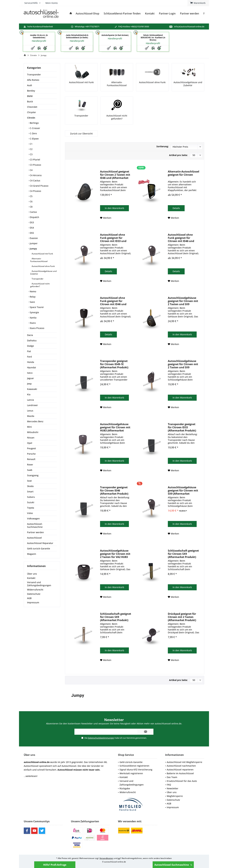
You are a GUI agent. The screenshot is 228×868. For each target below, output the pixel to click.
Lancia (30, 400)
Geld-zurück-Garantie (39, 548)
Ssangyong (33, 475)
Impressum (33, 602)
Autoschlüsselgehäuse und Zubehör (43, 272)
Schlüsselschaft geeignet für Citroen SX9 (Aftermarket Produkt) (183, 554)
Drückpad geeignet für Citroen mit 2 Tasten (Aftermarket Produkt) (182, 617)
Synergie (34, 312)
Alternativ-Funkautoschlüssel (39, 260)
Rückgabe (125, 788)
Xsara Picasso (37, 328)
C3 (31, 154)
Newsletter (173, 788)
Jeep (29, 384)
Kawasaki (32, 389)
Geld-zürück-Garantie (131, 762)
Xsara (32, 323)
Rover (30, 465)
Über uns (32, 574)
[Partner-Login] (167, 14)
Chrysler (32, 112)
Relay (32, 297)
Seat (29, 481)
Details (176, 208)
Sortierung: (163, 146)
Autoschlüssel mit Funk (42, 254)
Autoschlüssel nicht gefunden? (40, 285)
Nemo (33, 291)
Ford (29, 357)
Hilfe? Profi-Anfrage (55, 865)
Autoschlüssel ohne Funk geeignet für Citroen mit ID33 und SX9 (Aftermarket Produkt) (113, 238)
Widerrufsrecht (35, 590)
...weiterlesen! (31, 776)
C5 (31, 196)
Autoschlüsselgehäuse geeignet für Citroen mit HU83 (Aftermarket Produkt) (115, 427)
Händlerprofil (39, 41)
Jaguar (30, 378)
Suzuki (31, 502)
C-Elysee (34, 139)
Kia (29, 394)
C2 (31, 149)
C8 (31, 207)
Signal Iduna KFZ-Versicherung (136, 770)
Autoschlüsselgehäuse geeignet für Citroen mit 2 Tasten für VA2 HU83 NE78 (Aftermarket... (115, 554)
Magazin (32, 554)
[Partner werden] (190, 14)
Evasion (33, 238)
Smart (30, 492)
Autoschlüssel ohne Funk (43, 266)
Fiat (29, 351)
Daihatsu (32, 340)
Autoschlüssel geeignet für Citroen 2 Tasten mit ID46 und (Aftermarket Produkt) (115, 175)
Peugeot (31, 448)
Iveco (30, 373)
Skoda (30, 486)
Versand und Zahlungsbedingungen (39, 584)
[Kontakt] (150, 14)
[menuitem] (198, 3)
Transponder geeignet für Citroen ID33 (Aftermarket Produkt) (182, 427)
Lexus (30, 411)
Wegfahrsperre (175, 796)
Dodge (30, 346)
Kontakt (31, 578)
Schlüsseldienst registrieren (134, 766)
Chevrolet (32, 107)
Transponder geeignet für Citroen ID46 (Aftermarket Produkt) (114, 490)
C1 (31, 144)
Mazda (31, 416)
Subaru (31, 497)
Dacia (30, 335)
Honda (31, 362)
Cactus (33, 212)
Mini (29, 427)
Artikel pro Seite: (178, 155)
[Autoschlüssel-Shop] (87, 14)
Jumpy (33, 249)
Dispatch (34, 217)
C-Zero (33, 133)
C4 (31, 170)
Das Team (172, 777)
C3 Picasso (35, 165)
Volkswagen (33, 518)
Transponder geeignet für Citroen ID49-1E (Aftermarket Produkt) (114, 364)
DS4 (32, 228)
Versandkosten (106, 858)
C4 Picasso (35, 191)
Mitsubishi (33, 432)
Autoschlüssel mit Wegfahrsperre (184, 762)
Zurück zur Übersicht (81, 134)
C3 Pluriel (35, 160)
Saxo (32, 302)
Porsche (31, 454)
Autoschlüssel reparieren (180, 770)
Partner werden (35, 532)
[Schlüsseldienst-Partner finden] (122, 14)
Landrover (32, 405)
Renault (31, 459)
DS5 (32, 233)
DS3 (32, 222)
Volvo (30, 513)
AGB (29, 598)
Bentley (31, 91)
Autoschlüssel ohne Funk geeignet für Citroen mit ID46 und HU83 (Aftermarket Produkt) (113, 301)
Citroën (31, 118)
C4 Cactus (35, 181)
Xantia (33, 318)
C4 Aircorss (35, 175)
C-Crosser (35, 128)
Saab (30, 470)
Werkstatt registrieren (131, 773)
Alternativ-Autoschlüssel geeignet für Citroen (184, 173)
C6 (31, 201)
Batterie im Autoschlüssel (180, 773)
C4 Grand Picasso (39, 186)
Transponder (34, 75)
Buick (30, 101)
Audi (30, 85)
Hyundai (32, 367)
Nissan (31, 438)
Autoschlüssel (34, 538)
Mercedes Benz (35, 421)
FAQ (169, 785)
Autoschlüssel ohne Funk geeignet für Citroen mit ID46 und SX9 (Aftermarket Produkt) (181, 238)
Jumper (33, 243)
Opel (30, 443)
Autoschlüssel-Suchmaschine (173, 865)
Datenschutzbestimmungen (101, 738)
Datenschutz (34, 594)
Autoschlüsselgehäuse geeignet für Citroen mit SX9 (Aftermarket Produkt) (183, 490)
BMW (30, 96)
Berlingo (34, 123)
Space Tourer (36, 307)
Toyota (31, 508)
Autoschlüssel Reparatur (40, 543)
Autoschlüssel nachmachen (181, 766)
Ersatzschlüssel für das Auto (182, 781)
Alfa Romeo (33, 80)
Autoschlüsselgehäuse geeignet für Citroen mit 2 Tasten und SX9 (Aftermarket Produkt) (183, 301)
